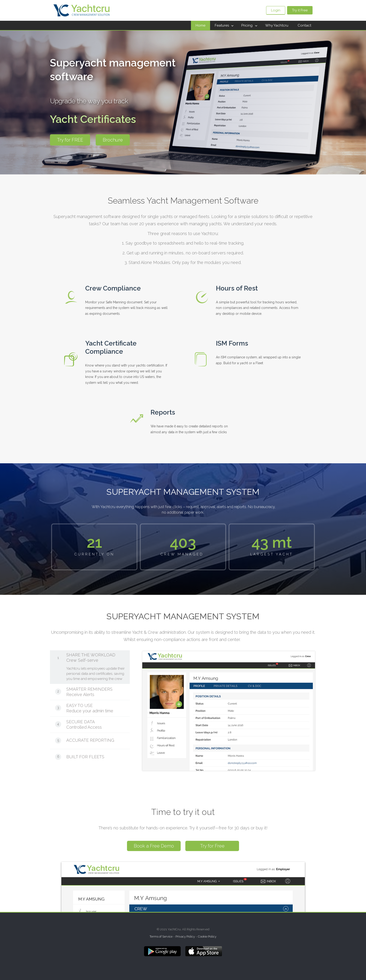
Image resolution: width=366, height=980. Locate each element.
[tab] (90, 667)
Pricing (247, 25)
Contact (304, 25)
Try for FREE (70, 140)
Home (201, 25)
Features (222, 25)
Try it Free (300, 10)
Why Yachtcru (277, 25)
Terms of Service (161, 937)
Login (276, 10)
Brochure (113, 140)
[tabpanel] (223, 711)
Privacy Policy (185, 937)
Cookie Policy (207, 937)
